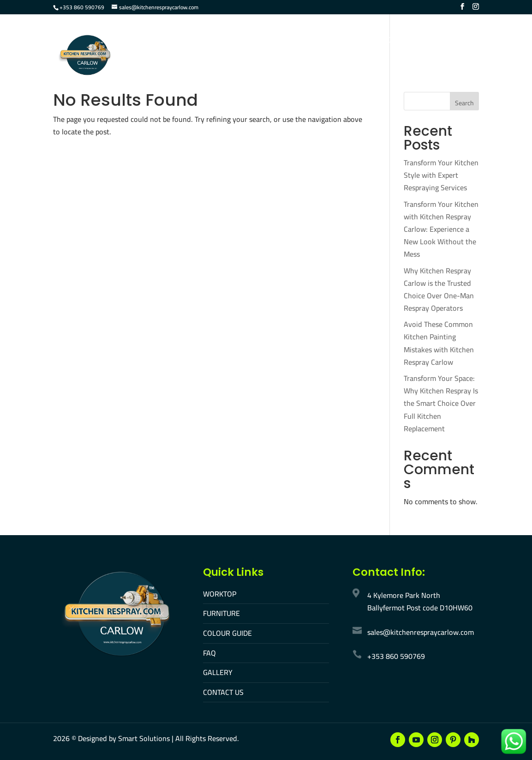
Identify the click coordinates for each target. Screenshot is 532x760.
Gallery (356, 41)
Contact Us (403, 41)
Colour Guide (280, 41)
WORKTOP (220, 594)
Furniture (225, 41)
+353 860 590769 (82, 7)
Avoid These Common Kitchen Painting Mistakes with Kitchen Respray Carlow (439, 343)
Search (464, 103)
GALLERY (218, 672)
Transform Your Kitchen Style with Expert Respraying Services (441, 175)
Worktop (178, 41)
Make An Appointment (169, 71)
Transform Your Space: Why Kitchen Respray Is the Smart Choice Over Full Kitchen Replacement (441, 403)
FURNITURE (221, 613)
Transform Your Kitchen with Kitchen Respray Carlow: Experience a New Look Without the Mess (441, 229)
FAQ (323, 41)
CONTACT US (223, 692)
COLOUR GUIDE (227, 633)
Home (139, 41)
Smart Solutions (144, 738)
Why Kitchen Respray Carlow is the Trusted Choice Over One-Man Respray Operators (439, 290)
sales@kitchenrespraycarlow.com (421, 632)
